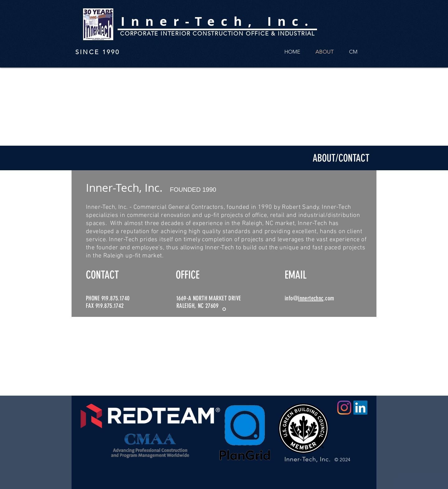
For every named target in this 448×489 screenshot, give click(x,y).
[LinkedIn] (360, 408)
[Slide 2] (224, 309)
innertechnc (311, 298)
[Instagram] (344, 408)
